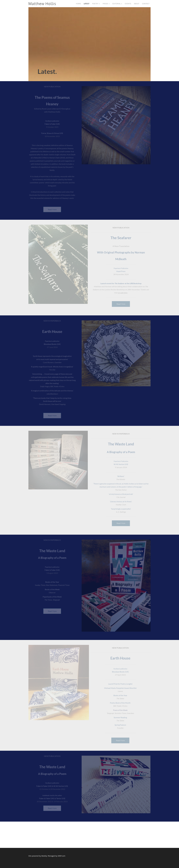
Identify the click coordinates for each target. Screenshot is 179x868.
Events (128, 5)
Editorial (117, 5)
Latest (87, 5)
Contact (146, 5)
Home (78, 5)
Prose (106, 5)
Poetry (95, 5)
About (137, 5)
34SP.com (61, 860)
